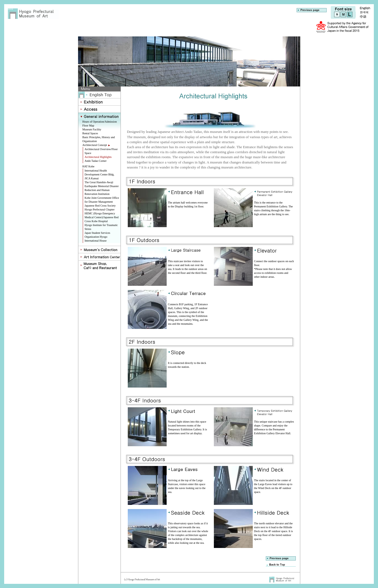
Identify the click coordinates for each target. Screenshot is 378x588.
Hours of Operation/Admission (100, 122)
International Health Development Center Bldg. (100, 173)
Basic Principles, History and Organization (99, 139)
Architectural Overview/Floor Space (101, 151)
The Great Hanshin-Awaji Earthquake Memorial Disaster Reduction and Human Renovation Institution (102, 188)
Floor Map (88, 126)
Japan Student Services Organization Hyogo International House (97, 237)
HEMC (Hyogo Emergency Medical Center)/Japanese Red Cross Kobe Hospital (102, 217)
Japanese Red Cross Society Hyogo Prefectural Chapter (100, 208)
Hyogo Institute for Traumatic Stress (101, 227)
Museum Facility (92, 129)
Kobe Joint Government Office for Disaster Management (102, 200)
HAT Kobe (88, 166)
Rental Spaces (90, 133)
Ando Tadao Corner (96, 161)
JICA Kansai (92, 178)
